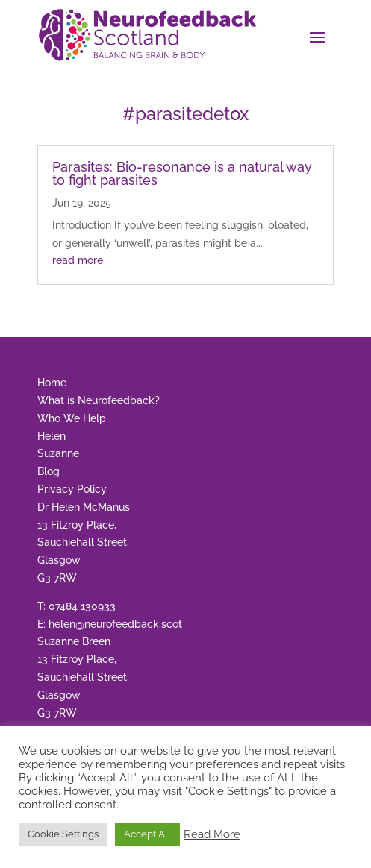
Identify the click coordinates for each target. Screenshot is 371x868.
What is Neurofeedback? (99, 400)
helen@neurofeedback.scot (115, 624)
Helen (52, 436)
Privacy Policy (72, 489)
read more (78, 260)
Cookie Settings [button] (63, 834)
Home (52, 383)
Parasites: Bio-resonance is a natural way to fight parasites (182, 173)
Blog (49, 471)
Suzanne (58, 453)
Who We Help (72, 418)
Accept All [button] (147, 834)
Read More (212, 834)
